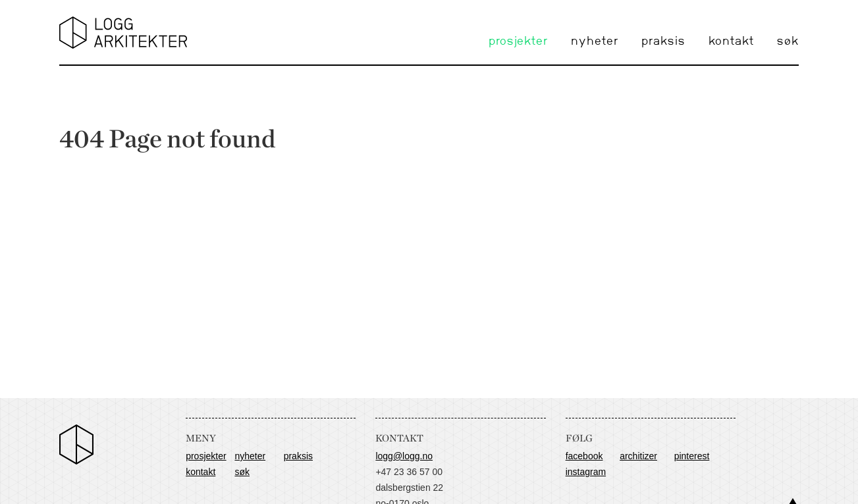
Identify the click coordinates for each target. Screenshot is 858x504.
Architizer (638, 456)
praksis (663, 41)
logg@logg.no (404, 456)
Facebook (584, 456)
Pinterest (692, 456)
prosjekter (518, 41)
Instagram (586, 472)
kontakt (731, 41)
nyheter (595, 41)
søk (788, 41)
